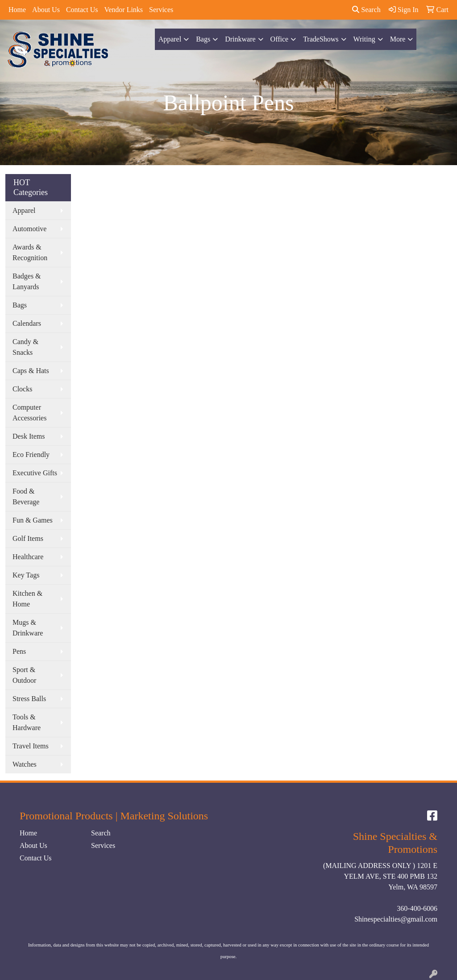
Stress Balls (29, 699)
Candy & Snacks (25, 347)
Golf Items (28, 538)
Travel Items (31, 746)
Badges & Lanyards (27, 281)
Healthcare (28, 557)
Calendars (27, 323)
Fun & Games (33, 520)
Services (161, 10)
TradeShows (321, 39)
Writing (364, 39)
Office (280, 39)
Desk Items (29, 436)
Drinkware (240, 39)
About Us (46, 10)
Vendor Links (123, 10)
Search (366, 10)
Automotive (29, 229)
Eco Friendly (31, 455)
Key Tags (26, 575)
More (398, 39)
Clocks (22, 389)
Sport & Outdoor (24, 675)
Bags (203, 39)
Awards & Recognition (30, 252)
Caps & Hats (31, 371)
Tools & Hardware (27, 722)
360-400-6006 (417, 908)
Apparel (170, 39)
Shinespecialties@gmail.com (396, 919)
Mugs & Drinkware (28, 628)
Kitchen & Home (27, 599)
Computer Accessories (29, 413)
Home (17, 10)
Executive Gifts (35, 473)
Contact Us (82, 10)
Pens (19, 651)
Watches (25, 764)
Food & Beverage (26, 496)
